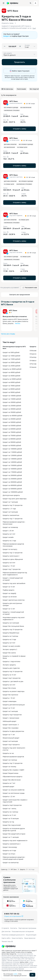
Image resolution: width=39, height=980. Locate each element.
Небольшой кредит (10, 721)
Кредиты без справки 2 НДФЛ (13, 770)
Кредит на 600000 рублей (12, 429)
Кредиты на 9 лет (9, 643)
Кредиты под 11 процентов (13, 519)
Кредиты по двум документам (13, 731)
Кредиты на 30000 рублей (12, 369)
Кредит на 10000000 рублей (13, 492)
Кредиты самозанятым (11, 515)
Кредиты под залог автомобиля (14, 583)
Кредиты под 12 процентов (13, 553)
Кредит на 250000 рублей (12, 406)
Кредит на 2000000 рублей (12, 475)
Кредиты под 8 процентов (12, 805)
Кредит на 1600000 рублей (12, 469)
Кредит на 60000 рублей (11, 382)
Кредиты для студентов (11, 668)
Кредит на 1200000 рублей (12, 455)
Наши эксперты (17, 938)
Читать (18, 323)
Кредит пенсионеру (10, 847)
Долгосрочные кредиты (11, 495)
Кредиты (23, 869)
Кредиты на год (8, 822)
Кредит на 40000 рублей (11, 372)
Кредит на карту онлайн (11, 646)
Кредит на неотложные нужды (14, 793)
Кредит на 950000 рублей (12, 445)
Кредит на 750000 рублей (12, 435)
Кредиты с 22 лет (9, 796)
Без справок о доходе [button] (11, 107)
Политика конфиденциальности (13, 935)
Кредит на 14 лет (9, 587)
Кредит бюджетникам (11, 773)
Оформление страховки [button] (12, 110)
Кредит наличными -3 (11, 725)
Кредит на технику (9, 767)
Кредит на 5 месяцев (10, 711)
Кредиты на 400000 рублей (12, 416)
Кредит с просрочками (11, 718)
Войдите (7, 36)
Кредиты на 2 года (9, 541)
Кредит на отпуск (9, 854)
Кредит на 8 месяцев (10, 741)
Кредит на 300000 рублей (12, 409)
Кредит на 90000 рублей (11, 392)
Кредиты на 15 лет (9, 815)
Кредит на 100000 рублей (12, 396)
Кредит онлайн (8, 537)
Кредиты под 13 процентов (13, 763)
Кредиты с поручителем (11, 661)
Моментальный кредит (11, 738)
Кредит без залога (9, 653)
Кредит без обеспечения (12, 780)
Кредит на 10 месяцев (11, 818)
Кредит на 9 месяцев (10, 512)
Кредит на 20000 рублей (11, 362)
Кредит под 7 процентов (12, 569)
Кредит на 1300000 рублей (12, 459)
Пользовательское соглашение (23, 931)
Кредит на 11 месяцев (11, 837)
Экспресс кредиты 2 (10, 649)
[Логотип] (9, 946)
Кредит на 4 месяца (10, 760)
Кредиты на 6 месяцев (11, 623)
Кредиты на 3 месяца (10, 636)
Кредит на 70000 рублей (11, 386)
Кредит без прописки (10, 695)
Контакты (14, 928)
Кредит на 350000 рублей (12, 412)
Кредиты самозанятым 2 (12, 844)
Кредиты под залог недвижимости (15, 840)
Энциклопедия (31, 935)
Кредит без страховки (11, 728)
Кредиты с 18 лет (9, 698)
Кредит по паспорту (10, 549)
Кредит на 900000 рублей (12, 442)
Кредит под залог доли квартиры (15, 499)
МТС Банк (13, 310)
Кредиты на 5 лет (9, 534)
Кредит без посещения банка (13, 626)
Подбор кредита (8, 590)
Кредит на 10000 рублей (11, 356)
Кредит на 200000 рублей (12, 402)
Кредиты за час (8, 753)
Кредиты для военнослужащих (14, 705)
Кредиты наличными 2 (11, 556)
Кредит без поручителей (12, 825)
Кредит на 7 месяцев (10, 502)
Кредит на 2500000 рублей (12, 479)
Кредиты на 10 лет (9, 675)
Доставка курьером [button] (10, 144)
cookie (15, 974)
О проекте (5, 928)
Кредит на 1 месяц (9, 808)
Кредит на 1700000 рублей (12, 472)
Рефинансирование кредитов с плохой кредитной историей (14, 858)
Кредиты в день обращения (13, 559)
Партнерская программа (27, 928)
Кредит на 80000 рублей (11, 389)
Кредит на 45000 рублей (11, 376)
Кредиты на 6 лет (9, 685)
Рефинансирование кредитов (13, 757)
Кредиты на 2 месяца (10, 812)
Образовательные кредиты (13, 777)
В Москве (33, 351)
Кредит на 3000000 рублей (12, 482)
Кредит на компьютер (11, 862)
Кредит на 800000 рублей (12, 439)
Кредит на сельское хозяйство (14, 790)
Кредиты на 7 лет (9, 783)
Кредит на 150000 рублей (12, 399)
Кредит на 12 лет (9, 609)
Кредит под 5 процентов (12, 678)
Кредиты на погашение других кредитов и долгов (14, 829)
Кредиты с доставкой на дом (13, 681)
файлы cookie (24, 962)
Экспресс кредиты (9, 665)
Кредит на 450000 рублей (12, 419)
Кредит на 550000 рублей (12, 426)
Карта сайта (6, 938)
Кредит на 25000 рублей (11, 366)
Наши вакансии (30, 938)
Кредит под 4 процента (11, 745)
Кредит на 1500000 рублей (12, 465)
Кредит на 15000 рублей (11, 359)
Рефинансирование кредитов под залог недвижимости (15, 574)
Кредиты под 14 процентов (13, 671)
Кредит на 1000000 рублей (12, 449)
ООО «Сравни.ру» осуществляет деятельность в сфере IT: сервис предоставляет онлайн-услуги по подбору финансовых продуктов (19, 952)
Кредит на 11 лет (9, 735)
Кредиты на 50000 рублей (12, 379)
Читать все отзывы (8, 334)
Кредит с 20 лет (8, 531)
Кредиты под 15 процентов (13, 505)
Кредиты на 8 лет (9, 563)
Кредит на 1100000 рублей (12, 452)
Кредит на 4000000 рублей (12, 485)
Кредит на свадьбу (9, 593)
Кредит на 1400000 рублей (12, 462)
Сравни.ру (4, 869)
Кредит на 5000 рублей (11, 352)
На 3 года (31, 869)
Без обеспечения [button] (26, 107)
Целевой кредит (8, 786)
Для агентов (6, 931)
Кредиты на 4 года (9, 850)
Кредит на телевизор (10, 527)
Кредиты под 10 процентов (13, 629)
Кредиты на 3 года (9, 639)
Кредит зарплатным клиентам (14, 600)
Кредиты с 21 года (9, 509)
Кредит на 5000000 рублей (12, 489)
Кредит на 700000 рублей (12, 432)
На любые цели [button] (22, 147)
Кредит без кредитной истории (14, 834)
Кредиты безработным (11, 633)
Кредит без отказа (9, 688)
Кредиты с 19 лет (9, 566)
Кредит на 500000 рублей (12, 422)
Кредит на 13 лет (9, 708)
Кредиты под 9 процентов (12, 715)
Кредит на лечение (10, 597)
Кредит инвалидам (10, 701)
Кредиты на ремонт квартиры (14, 691)
